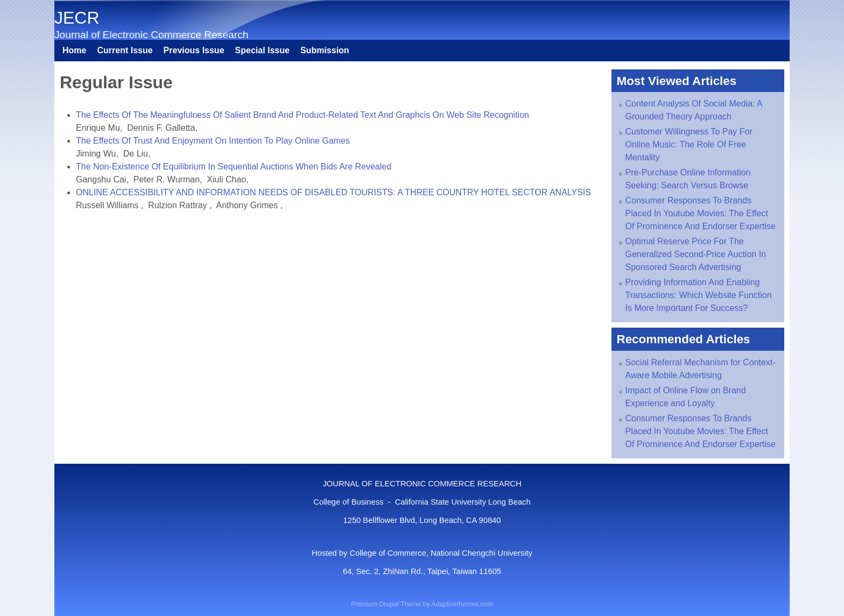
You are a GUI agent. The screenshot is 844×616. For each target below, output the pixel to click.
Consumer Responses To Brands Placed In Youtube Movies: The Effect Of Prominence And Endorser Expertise (701, 213)
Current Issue (125, 50)
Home (74, 50)
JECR (77, 18)
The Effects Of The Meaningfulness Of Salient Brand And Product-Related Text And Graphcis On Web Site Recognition (303, 115)
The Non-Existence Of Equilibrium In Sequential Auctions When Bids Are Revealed (234, 167)
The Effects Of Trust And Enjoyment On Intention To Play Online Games (213, 141)
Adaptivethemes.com (462, 604)
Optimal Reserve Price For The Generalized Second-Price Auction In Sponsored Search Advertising (696, 254)
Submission (325, 50)
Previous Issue (194, 50)
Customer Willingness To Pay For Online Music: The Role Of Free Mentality (689, 144)
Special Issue (262, 50)
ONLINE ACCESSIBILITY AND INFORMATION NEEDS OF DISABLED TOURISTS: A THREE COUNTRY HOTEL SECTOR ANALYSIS (333, 192)
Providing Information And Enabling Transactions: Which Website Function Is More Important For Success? (699, 295)
